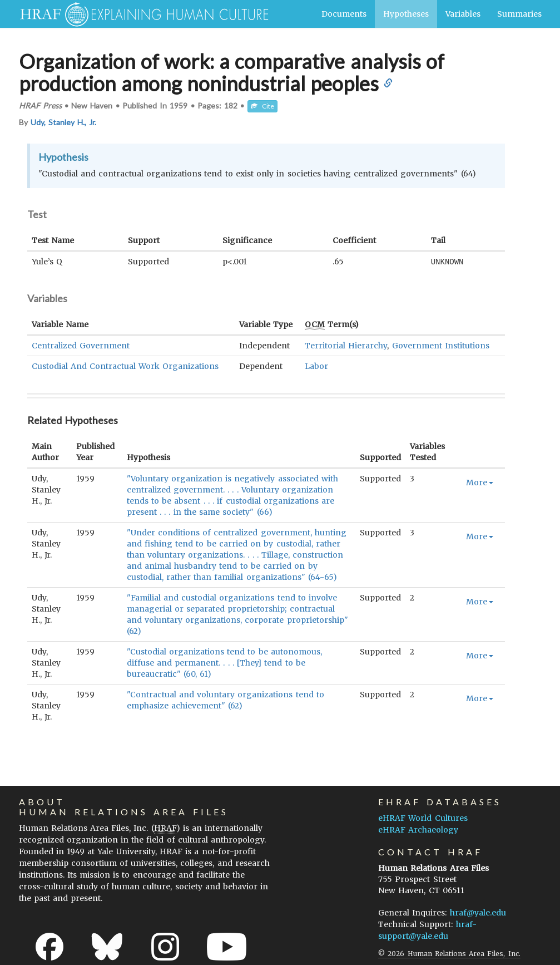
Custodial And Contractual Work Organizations (125, 366)
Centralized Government (81, 345)
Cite (262, 106)
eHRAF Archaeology (418, 829)
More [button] (480, 482)
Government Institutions (441, 345)
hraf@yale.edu (478, 912)
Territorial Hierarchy (346, 345)
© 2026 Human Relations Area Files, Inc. (449, 953)
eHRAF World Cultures (423, 818)
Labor (316, 366)
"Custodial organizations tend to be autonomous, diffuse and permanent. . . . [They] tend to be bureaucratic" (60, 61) (224, 662)
